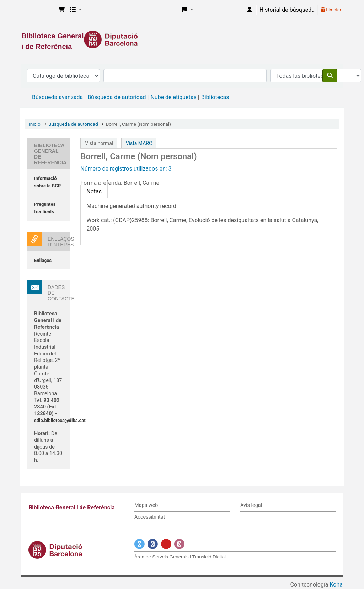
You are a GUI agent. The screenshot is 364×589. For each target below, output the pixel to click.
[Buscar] (330, 76)
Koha (336, 585)
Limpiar (331, 10)
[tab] (94, 191)
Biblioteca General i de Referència (38, 10)
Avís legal (251, 505)
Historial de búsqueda (287, 10)
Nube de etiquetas (173, 97)
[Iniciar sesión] (250, 10)
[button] (61, 10)
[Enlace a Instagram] (179, 544)
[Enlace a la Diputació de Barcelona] (182, 39)
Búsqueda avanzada (57, 97)
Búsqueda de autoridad (117, 97)
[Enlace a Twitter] (140, 544)
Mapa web (146, 505)
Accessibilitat (150, 517)
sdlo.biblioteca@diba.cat (60, 420)
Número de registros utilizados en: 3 (126, 169)
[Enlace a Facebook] (153, 544)
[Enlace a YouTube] (166, 544)
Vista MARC (139, 143)
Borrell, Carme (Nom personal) (138, 124)
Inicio (35, 124)
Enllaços (43, 260)
